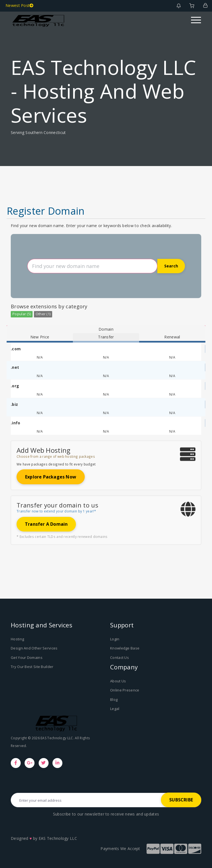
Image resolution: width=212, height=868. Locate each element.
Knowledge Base (125, 648)
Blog (114, 699)
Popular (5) (22, 314)
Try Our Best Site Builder (32, 667)
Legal (115, 709)
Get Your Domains (27, 657)
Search (171, 266)
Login (115, 639)
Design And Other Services (34, 648)
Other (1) (43, 314)
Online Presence (125, 690)
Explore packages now (51, 477)
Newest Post (20, 5)
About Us (118, 681)
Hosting (17, 639)
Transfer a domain (46, 524)
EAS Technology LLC (58, 838)
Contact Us (120, 657)
